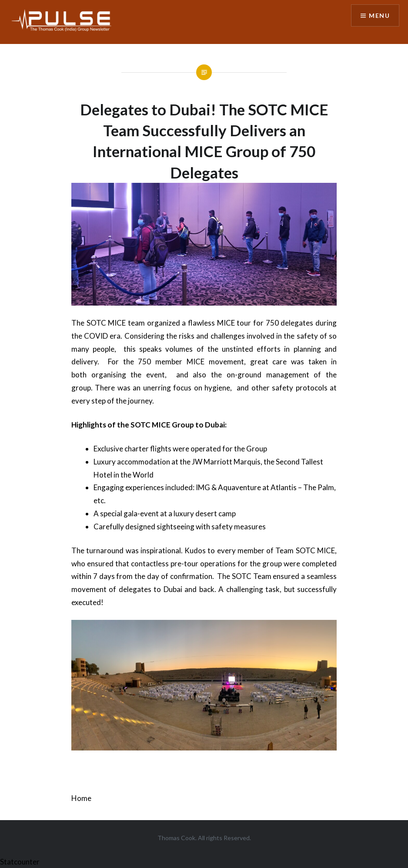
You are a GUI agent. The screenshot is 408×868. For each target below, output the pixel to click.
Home (81, 798)
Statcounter (20, 862)
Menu (379, 15)
